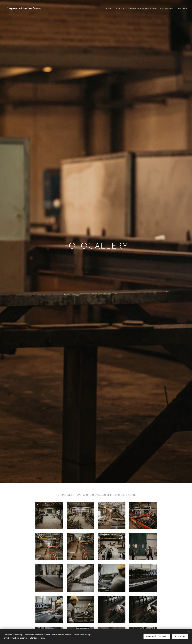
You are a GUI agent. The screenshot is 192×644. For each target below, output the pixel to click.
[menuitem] (109, 9)
